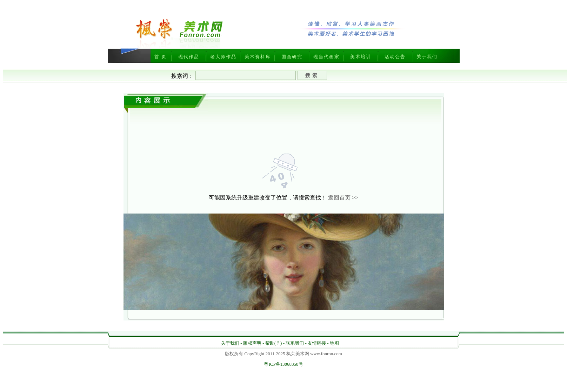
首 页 (161, 57)
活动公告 (395, 57)
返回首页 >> (343, 198)
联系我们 (295, 343)
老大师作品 (223, 57)
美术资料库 (258, 57)
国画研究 (292, 57)
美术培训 (361, 57)
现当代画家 (326, 57)
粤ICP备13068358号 (283, 364)
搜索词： (182, 76)
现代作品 (189, 57)
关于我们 (427, 57)
